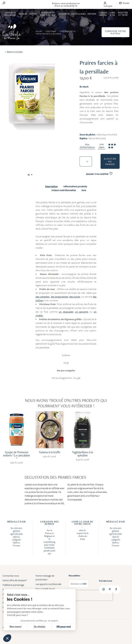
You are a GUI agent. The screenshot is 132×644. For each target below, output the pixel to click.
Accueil (39, 31)
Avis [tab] (84, 190)
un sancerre (82, 312)
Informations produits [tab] (75, 186)
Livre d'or (112, 14)
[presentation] (91, 595)
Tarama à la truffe (50, 452)
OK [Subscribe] (85, 584)
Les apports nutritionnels (48, 584)
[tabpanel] (66, 292)
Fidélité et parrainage (13, 585)
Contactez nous (11, 576)
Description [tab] (51, 186)
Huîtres (33, 14)
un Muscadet (66, 312)
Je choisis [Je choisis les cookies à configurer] (40, 627)
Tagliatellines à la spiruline (82, 454)
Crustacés (64, 14)
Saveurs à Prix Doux (10, 14)
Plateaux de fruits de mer (48, 14)
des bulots (75, 297)
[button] (7, 638)
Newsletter (74, 576)
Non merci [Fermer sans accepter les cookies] (15, 627)
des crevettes (42, 297)
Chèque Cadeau (103, 14)
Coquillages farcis (68, 31)
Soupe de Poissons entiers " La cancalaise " (17, 455)
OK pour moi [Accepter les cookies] (64, 627)
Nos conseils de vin (45, 589)
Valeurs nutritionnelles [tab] (64, 190)
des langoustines (59, 297)
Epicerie (92, 14)
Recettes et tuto (123, 14)
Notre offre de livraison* (15, 580)
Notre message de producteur (45, 577)
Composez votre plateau (115, 32)
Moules (23, 14)
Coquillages (79, 14)
